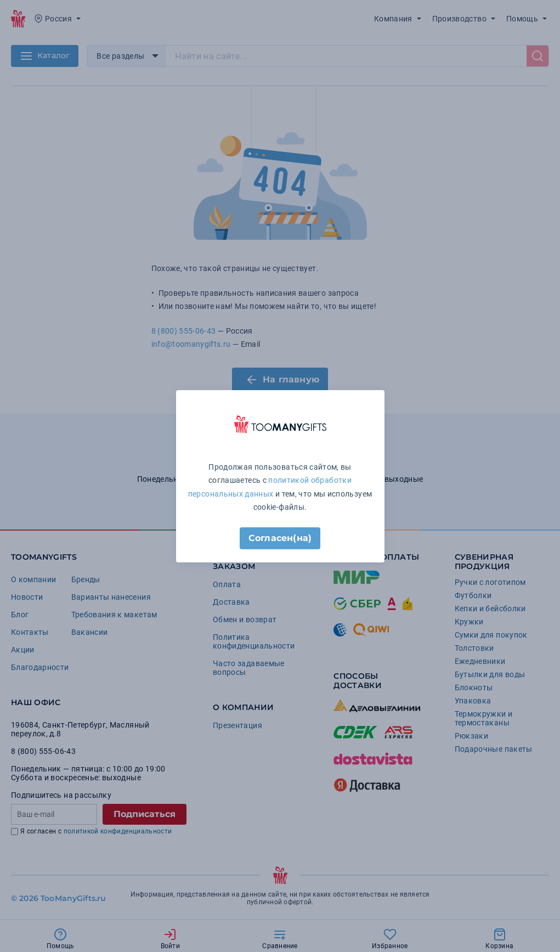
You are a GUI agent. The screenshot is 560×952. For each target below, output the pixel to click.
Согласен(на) (280, 538)
